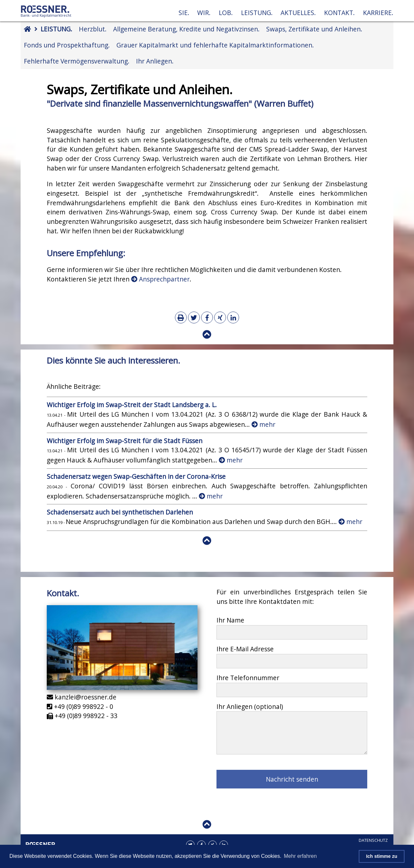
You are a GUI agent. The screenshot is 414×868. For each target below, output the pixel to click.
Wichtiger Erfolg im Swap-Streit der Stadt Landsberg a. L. (132, 405)
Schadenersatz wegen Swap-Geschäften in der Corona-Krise (136, 476)
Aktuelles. (298, 13)
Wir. (204, 13)
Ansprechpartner (160, 279)
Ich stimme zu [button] (382, 856)
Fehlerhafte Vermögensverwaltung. (77, 61)
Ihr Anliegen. (155, 61)
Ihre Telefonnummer (248, 678)
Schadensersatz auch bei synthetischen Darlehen (120, 512)
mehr (263, 424)
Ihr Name (230, 620)
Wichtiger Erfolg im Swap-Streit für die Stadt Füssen (125, 441)
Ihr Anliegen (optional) (250, 706)
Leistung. (257, 13)
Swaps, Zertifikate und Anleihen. (314, 29)
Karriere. (378, 13)
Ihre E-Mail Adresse (245, 649)
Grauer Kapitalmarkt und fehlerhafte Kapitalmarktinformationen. (215, 45)
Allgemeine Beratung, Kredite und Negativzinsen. (186, 29)
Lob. (226, 13)
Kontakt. (339, 13)
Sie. (184, 13)
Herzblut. (93, 29)
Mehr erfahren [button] (300, 856)
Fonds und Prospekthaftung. (67, 45)
